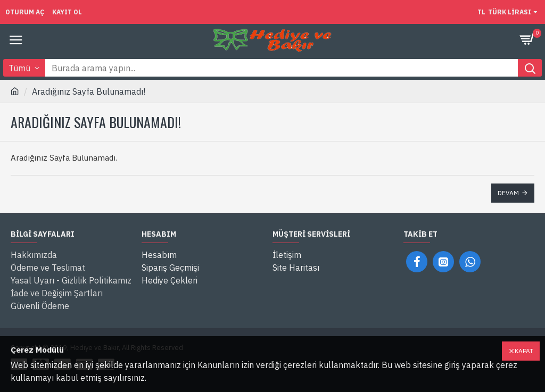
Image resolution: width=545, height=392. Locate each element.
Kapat (524, 351)
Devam (508, 193)
